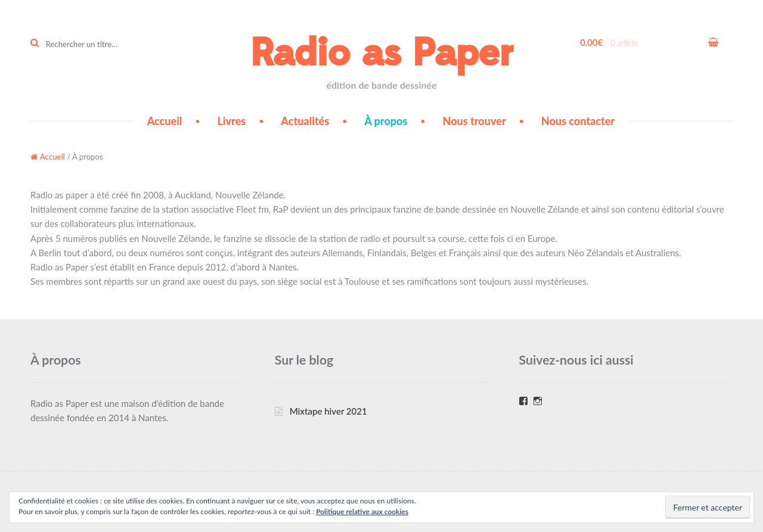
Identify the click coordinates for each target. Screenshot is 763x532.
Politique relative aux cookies (362, 511)
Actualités (305, 121)
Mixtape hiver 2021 (328, 411)
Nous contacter (578, 121)
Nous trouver (474, 121)
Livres (231, 121)
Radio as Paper (381, 53)
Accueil (165, 121)
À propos (386, 121)
